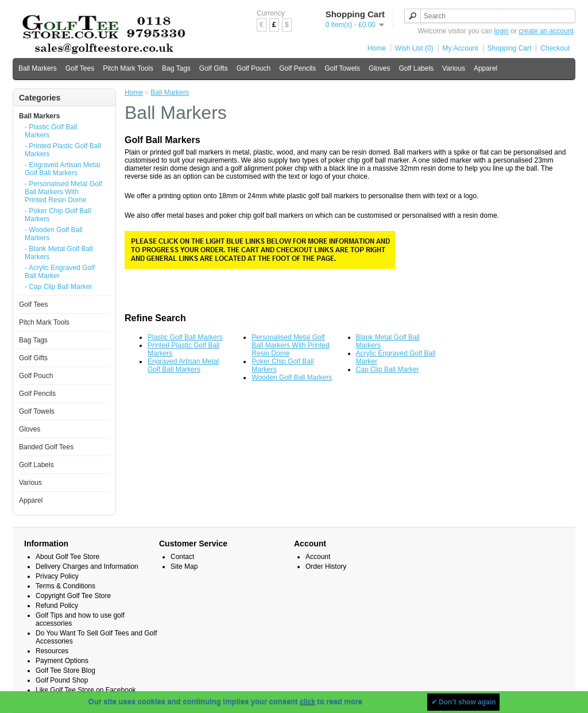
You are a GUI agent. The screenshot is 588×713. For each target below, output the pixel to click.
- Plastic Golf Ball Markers (51, 131)
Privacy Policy (57, 576)
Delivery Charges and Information (87, 566)
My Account (461, 48)
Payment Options (62, 661)
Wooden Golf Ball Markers (292, 377)
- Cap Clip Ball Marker (58, 287)
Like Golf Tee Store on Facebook (86, 690)
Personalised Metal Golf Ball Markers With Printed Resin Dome (290, 345)
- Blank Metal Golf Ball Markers (59, 253)
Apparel (486, 68)
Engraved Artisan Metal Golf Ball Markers (183, 365)
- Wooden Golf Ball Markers (54, 234)
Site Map (184, 566)
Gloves (379, 68)
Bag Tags (176, 68)
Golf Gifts (214, 68)
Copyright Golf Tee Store (73, 596)
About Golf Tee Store (67, 557)
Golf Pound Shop (62, 680)
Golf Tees (80, 68)
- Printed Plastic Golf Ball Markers (63, 150)
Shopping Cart (510, 48)
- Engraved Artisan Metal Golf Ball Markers (62, 169)
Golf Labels (416, 68)
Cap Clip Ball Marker (388, 369)
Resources (52, 651)
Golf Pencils (297, 68)
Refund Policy (57, 606)
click (307, 702)
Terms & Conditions (65, 586)
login (502, 31)
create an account (546, 31)
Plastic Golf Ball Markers (185, 337)
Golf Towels (342, 68)
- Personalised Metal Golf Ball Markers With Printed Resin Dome (63, 192)
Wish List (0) (414, 48)
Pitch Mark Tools (128, 68)
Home (377, 48)
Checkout (555, 48)
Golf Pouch (254, 68)
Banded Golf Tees (46, 447)
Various (454, 68)
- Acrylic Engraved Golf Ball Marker (60, 272)
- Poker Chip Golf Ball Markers (58, 215)
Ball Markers (38, 68)
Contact (182, 557)
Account (318, 557)
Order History (326, 566)
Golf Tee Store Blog (65, 670)
